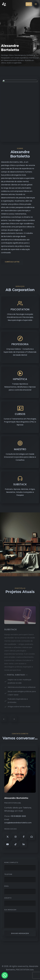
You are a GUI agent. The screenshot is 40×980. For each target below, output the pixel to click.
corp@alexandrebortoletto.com (18, 823)
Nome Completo (11, 862)
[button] (5, 975)
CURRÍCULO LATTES (12, 262)
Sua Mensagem (10, 910)
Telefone (8, 874)
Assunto (8, 898)
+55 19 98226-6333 (18, 816)
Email (7, 886)
